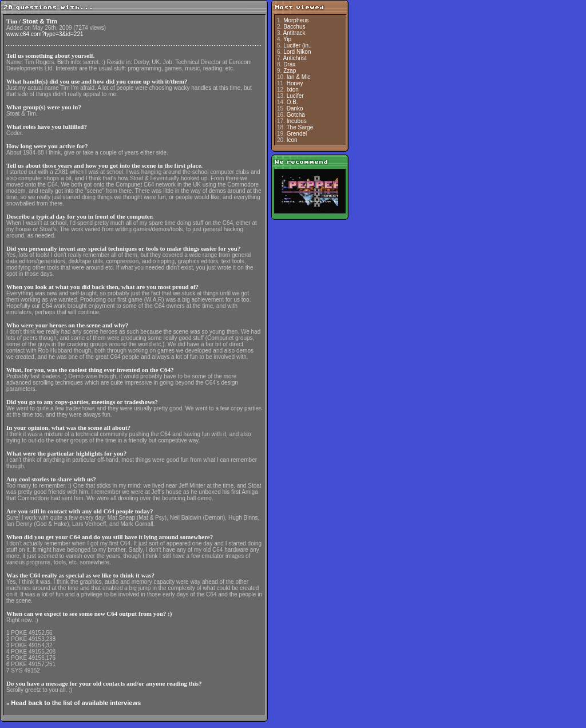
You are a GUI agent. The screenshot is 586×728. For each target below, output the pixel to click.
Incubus (297, 121)
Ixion (293, 90)
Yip (287, 39)
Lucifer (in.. (297, 45)
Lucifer (295, 96)
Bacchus (294, 27)
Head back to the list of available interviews (76, 703)
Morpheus (296, 20)
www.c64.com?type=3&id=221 (45, 34)
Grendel (297, 134)
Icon (292, 140)
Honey (295, 83)
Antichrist (295, 58)
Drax (289, 64)
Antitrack (294, 33)
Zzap (290, 71)
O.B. (292, 102)
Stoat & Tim (40, 21)
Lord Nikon (297, 52)
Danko (295, 108)
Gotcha (296, 115)
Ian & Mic (299, 77)
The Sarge (300, 127)
